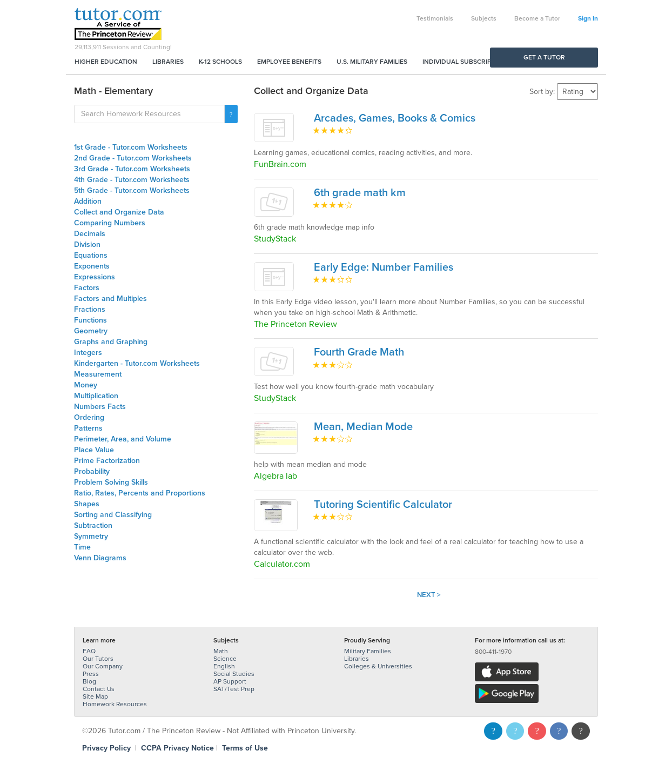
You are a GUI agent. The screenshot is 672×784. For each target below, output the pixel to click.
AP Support (230, 681)
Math (221, 651)
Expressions (95, 277)
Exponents (92, 266)
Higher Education (106, 62)
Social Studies (234, 674)
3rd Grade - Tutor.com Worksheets (132, 169)
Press (91, 674)
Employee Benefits (289, 62)
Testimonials (435, 18)
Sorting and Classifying (113, 515)
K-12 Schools (220, 62)
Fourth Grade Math (359, 352)
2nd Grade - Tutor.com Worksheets (133, 158)
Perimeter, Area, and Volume (123, 439)
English (224, 666)
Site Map (95, 696)
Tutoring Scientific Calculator (383, 505)
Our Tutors (98, 659)
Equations (91, 255)
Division (87, 244)
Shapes (87, 504)
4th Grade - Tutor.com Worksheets (132, 180)
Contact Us (99, 689)
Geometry (91, 331)
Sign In (588, 18)
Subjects (484, 18)
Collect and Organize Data (119, 212)
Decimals (90, 234)
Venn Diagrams (100, 558)
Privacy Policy (106, 748)
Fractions (90, 309)
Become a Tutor (537, 18)
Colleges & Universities (378, 666)
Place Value (94, 450)
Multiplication (96, 396)
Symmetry (91, 536)
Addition (88, 201)
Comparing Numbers (110, 223)
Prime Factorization (107, 461)
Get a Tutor (544, 57)
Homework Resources (115, 704)
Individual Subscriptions (466, 62)
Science (225, 659)
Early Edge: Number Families (384, 267)
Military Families (368, 651)
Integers (88, 353)
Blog (89, 681)
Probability (92, 471)
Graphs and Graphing (111, 342)
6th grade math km (360, 193)
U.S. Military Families (372, 62)
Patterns (88, 428)
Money (86, 385)
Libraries (168, 62)
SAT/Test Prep (234, 689)
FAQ (89, 651)
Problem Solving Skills (111, 482)
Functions (90, 320)
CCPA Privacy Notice (177, 748)
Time (82, 547)
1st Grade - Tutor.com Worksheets (131, 147)
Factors (87, 288)
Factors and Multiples (110, 299)
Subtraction (93, 525)
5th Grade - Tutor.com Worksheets (132, 190)
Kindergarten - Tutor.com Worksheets (137, 363)
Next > (429, 595)
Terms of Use (245, 748)
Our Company (103, 666)
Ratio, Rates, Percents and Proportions (140, 493)
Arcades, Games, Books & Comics (395, 118)
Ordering (89, 417)
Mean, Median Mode (363, 427)
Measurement (98, 374)
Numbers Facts (100, 407)
